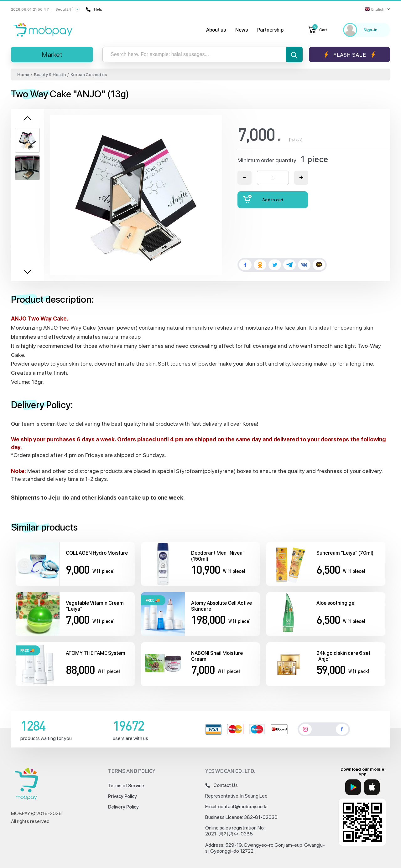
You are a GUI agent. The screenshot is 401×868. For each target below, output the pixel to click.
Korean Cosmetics (89, 74)
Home (23, 74)
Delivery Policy (123, 807)
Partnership (270, 30)
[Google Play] (353, 787)
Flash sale (349, 55)
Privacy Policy (122, 796)
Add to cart (263, 199)
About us (216, 30)
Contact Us (221, 785)
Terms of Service (126, 786)
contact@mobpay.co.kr (243, 807)
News (242, 30)
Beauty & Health (50, 74)
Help (94, 9)
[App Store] (372, 787)
